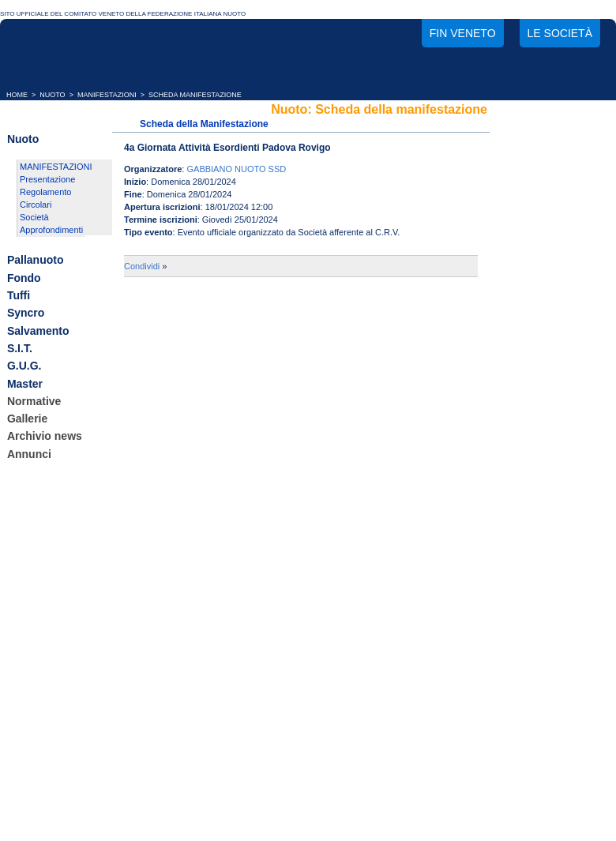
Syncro (26, 313)
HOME (17, 95)
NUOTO (52, 95)
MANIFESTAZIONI (107, 95)
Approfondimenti (51, 230)
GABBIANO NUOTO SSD (236, 169)
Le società (560, 33)
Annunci (29, 454)
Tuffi (19, 295)
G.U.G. (24, 366)
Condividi (142, 266)
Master (25, 384)
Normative (34, 401)
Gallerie (27, 419)
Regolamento (45, 192)
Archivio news (45, 437)
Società (34, 217)
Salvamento (38, 331)
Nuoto (23, 139)
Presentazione (47, 179)
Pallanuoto (36, 261)
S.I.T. (20, 348)
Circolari (36, 205)
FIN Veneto (463, 33)
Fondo (24, 278)
